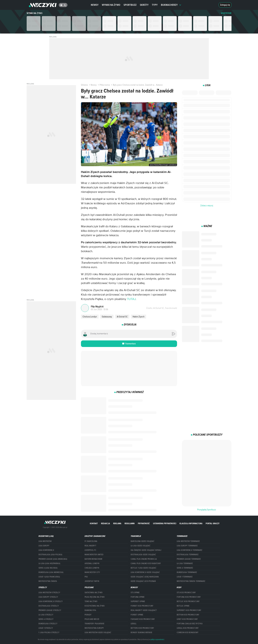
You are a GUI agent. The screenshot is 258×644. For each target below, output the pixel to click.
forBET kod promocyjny (142, 606)
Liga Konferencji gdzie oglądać (145, 572)
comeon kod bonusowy (188, 632)
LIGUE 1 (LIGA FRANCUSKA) (49, 577)
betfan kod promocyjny (188, 615)
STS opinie (135, 593)
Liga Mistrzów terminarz (188, 541)
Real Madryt (90, 546)
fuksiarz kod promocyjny (143, 619)
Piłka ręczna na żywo (95, 597)
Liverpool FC (90, 550)
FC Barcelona (91, 541)
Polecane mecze (92, 619)
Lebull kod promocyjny (188, 628)
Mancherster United (94, 555)
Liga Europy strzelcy (48, 597)
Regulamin (130, 523)
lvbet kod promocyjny (187, 619)
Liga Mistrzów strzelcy (49, 593)
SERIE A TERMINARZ (185, 568)
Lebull (134, 624)
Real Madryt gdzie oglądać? (144, 610)
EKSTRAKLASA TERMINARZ (188, 555)
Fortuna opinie (138, 597)
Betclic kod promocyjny (188, 601)
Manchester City (92, 572)
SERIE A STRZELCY (46, 619)
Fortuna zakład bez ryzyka (190, 624)
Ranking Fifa (90, 610)
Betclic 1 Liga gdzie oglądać (143, 568)
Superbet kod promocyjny (189, 610)
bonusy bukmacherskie (141, 632)
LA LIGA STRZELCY (46, 615)
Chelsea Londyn (90, 317)
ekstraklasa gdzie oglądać (143, 555)
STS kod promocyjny (186, 593)
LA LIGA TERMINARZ (185, 563)
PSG (86, 577)
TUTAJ (131, 299)
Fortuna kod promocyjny (189, 597)
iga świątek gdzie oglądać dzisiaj (146, 550)
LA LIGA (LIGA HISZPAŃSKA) (49, 563)
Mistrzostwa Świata (48, 581)
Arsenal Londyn (92, 563)
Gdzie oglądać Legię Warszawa (145, 577)
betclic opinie (183, 606)
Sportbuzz (130, 5)
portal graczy (213, 523)
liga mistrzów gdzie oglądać (98, 632)
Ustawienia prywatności (165, 523)
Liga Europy (44, 546)
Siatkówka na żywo (94, 593)
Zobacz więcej (207, 205)
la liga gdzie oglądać (141, 546)
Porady (88, 615)
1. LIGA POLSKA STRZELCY (49, 632)
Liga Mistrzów (45, 541)
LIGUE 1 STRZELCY (46, 628)
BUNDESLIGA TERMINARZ (187, 572)
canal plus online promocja (144, 559)
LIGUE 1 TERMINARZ (185, 577)
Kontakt (94, 523)
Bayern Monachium (93, 559)
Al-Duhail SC (122, 317)
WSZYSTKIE (226, 13)
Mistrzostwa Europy (94, 628)
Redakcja (105, 523)
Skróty (144, 5)
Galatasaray (107, 317)
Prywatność (144, 523)
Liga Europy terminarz (187, 546)
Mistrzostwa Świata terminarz (191, 581)
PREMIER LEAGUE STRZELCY (50, 610)
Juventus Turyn (92, 581)
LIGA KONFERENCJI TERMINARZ (189, 550)
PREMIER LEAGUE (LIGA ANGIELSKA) (53, 559)
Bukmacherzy (171, 5)
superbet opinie (138, 601)
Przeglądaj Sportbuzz (207, 510)
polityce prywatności (157, 639)
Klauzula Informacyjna (191, 523)
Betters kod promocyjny (142, 628)
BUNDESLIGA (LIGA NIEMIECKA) (51, 572)
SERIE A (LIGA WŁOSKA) (48, 568)
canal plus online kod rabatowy (146, 563)
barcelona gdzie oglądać (142, 541)
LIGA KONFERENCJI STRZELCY (51, 601)
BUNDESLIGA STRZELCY (48, 624)
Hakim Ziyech (139, 317)
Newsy (95, 5)
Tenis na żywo (91, 601)
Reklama (117, 523)
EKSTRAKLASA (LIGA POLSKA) (50, 555)
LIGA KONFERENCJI (46, 550)
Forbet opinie (137, 615)
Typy (155, 5)
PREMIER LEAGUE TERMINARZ (189, 559)
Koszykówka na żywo (95, 606)
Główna (84, 85)
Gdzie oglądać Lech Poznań (143, 581)
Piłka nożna (103, 85)
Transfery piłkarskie (94, 624)
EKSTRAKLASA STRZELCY (49, 606)
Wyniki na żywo (111, 5)
